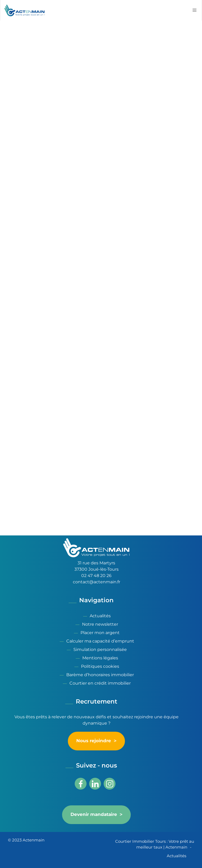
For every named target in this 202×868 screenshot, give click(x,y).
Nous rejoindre (94, 741)
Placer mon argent (100, 633)
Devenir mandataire (94, 815)
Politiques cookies (100, 666)
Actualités (100, 616)
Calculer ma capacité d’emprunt (100, 641)
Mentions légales (100, 658)
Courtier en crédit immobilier (100, 683)
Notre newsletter (100, 624)
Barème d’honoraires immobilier (100, 675)
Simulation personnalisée (100, 649)
